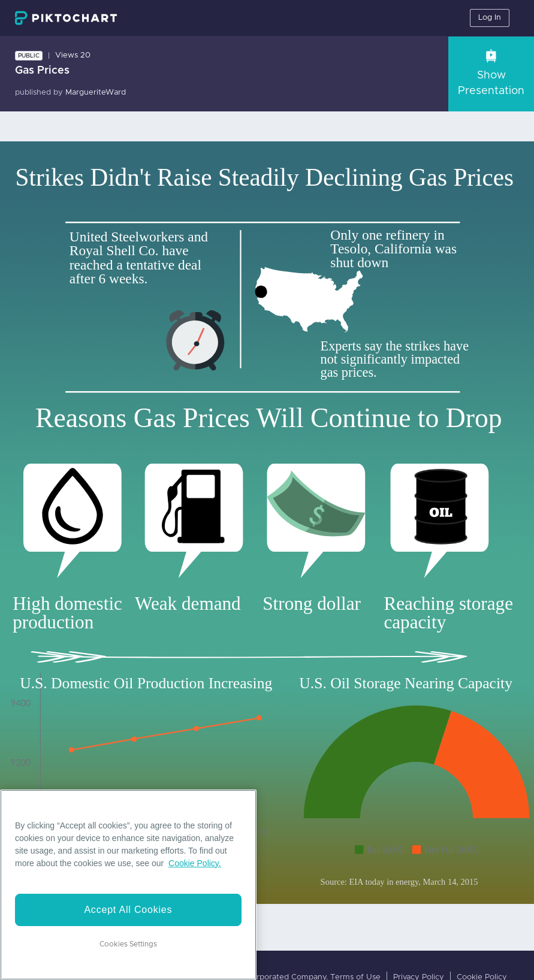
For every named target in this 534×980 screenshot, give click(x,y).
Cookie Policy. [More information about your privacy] (195, 863)
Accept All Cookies (128, 910)
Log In (490, 18)
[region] (128, 885)
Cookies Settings (128, 944)
